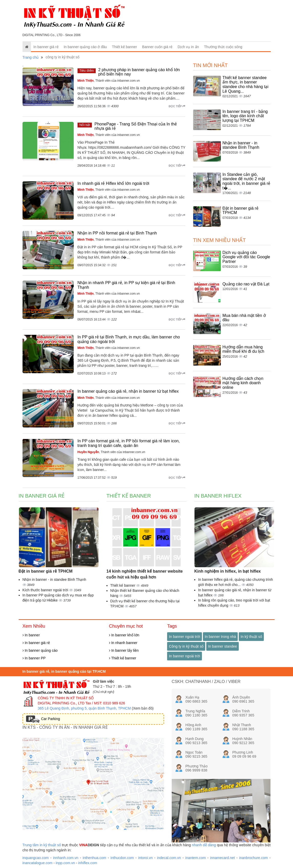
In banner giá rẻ (46, 47)
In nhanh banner (123, 643)
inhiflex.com (88, 863)
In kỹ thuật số (251, 637)
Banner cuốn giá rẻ (157, 47)
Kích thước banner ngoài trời (46, 590)
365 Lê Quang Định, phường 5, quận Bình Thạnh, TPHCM (84, 708)
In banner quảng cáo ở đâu (85, 47)
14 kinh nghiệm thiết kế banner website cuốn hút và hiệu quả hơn (145, 574)
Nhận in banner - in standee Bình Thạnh (241, 145)
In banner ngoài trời (185, 637)
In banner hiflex (218, 496)
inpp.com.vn (65, 863)
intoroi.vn (145, 858)
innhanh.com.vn (66, 858)
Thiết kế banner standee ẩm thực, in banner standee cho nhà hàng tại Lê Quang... (245, 84)
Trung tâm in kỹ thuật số (42, 845)
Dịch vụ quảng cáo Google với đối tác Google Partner (246, 257)
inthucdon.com (122, 858)
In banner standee (223, 646)
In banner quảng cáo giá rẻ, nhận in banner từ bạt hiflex (128, 391)
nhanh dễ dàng (204, 845)
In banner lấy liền (124, 650)
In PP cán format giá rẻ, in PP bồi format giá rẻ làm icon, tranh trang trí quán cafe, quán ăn (129, 443)
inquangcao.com (36, 858)
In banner (31, 635)
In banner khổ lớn (124, 635)
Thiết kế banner (125, 47)
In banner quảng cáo (40, 650)
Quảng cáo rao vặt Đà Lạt (246, 284)
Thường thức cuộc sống (223, 47)
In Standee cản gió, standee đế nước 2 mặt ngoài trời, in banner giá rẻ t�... (246, 181)
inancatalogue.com (38, 863)
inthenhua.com (94, 858)
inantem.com (196, 858)
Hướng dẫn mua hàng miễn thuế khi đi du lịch (243, 349)
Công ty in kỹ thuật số (186, 646)
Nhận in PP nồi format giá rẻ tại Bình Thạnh (117, 233)
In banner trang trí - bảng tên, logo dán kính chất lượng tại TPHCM (245, 116)
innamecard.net (223, 858)
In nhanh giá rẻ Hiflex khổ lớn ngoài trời (113, 183)
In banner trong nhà (220, 637)
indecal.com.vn (169, 858)
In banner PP (34, 658)
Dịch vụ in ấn (188, 47)
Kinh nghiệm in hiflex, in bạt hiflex (227, 571)
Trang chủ (31, 57)
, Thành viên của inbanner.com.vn (109, 81)
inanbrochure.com (254, 858)
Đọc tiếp (177, 106)
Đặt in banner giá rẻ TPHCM (46, 571)
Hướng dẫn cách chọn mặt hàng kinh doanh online (243, 383)
